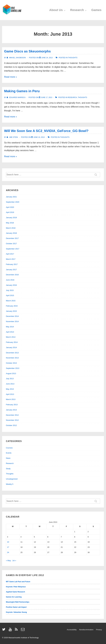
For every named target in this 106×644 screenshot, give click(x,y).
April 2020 (10, 207)
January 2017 (11, 270)
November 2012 (12, 420)
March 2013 (11, 399)
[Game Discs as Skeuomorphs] (47, 58)
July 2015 (10, 290)
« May (8, 561)
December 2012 (12, 415)
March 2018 (11, 228)
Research (79, 10)
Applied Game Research (15, 592)
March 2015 (11, 301)
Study (8, 469)
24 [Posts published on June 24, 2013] (8, 552)
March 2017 (11, 259)
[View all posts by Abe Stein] (12, 137)
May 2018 (10, 223)
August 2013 (11, 373)
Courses (9, 448)
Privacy (99, 630)
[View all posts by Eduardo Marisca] (16, 97)
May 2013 (10, 389)
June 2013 (10, 384)
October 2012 (11, 425)
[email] (23, 630)
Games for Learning (14, 597)
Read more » (11, 77)
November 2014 (12, 321)
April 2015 (10, 295)
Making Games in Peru (22, 91)
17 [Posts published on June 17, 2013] (8, 547)
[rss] (17, 630)
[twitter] (4, 630)
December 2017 (12, 238)
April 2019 (10, 212)
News (8, 458)
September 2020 (13, 202)
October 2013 (11, 363)
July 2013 (10, 379)
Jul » (14, 561)
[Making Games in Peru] (47, 97)
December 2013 (12, 353)
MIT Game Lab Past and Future (18, 582)
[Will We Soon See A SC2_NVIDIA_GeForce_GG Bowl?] (39, 137)
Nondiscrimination (86, 630)
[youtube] (11, 630)
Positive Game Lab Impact (16, 607)
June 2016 (10, 280)
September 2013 (13, 368)
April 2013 (10, 394)
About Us (58, 10)
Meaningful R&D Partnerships (18, 602)
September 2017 (13, 249)
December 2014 (12, 316)
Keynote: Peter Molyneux (16, 587)
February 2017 (12, 264)
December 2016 (12, 275)
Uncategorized (12, 479)
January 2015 (11, 311)
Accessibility (72, 630)
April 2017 (10, 254)
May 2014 (10, 327)
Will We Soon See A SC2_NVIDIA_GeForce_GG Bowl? (46, 131)
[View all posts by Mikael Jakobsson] (16, 58)
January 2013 (11, 410)
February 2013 (12, 405)
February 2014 (12, 342)
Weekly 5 (10, 484)
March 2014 (11, 337)
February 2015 (12, 306)
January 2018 (11, 233)
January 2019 (11, 218)
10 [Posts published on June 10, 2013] (8, 542)
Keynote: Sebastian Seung (16, 612)
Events (9, 453)
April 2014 (10, 332)
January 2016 (11, 285)
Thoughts (73, 58)
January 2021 (11, 197)
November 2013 (12, 358)
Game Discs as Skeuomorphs (27, 51)
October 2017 (11, 244)
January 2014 (11, 347)
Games (96, 10)
